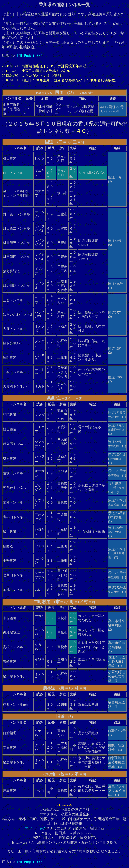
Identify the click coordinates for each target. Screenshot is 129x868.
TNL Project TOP (29, 55)
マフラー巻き (36, 828)
